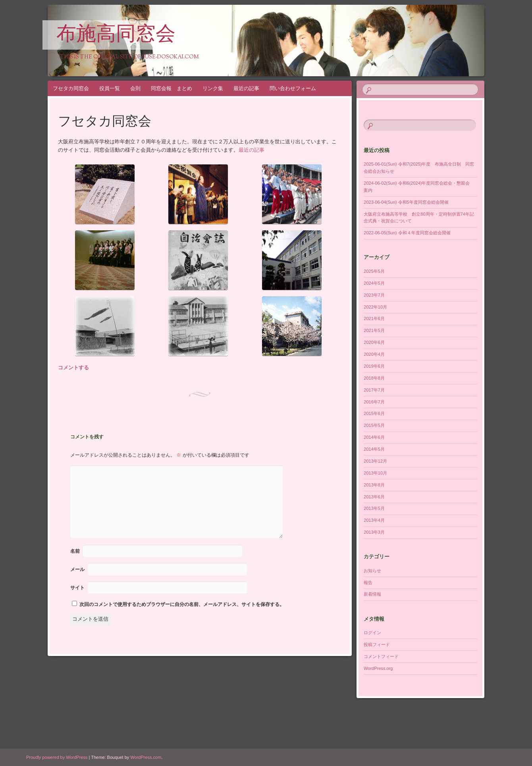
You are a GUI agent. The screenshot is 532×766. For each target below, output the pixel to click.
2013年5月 (374, 508)
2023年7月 (374, 295)
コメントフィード (381, 656)
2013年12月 (375, 461)
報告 (368, 583)
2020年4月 (374, 354)
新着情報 (372, 594)
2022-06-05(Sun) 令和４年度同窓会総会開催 (407, 233)
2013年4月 (374, 520)
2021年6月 (374, 318)
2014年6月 (374, 437)
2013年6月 (374, 497)
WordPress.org (378, 668)
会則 (135, 88)
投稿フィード (377, 644)
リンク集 (213, 88)
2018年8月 (374, 378)
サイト (77, 588)
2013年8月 (374, 485)
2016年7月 (374, 402)
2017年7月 (374, 390)
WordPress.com (146, 757)
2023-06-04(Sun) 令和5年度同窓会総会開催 (406, 202)
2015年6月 (374, 413)
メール (77, 569)
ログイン (372, 633)
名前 (75, 551)
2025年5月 (374, 271)
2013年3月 (374, 532)
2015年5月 (374, 425)
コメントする (73, 368)
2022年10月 (375, 307)
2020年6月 (374, 342)
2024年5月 (374, 283)
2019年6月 (374, 366)
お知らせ (372, 571)
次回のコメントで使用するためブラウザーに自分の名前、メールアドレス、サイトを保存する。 (182, 604)
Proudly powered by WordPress (57, 757)
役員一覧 (110, 88)
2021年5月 (374, 330)
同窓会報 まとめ (172, 88)
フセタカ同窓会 (71, 88)
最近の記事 (246, 88)
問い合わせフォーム (293, 88)
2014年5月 (374, 449)
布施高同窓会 (116, 35)
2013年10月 (375, 473)
